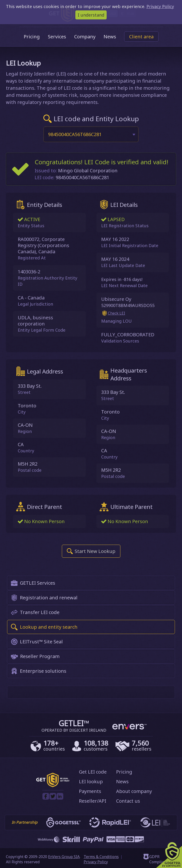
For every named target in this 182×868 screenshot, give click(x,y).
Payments (90, 791)
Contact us (128, 801)
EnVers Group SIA (64, 857)
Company (85, 37)
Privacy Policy (96, 862)
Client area (141, 37)
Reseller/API (93, 801)
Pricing (32, 37)
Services (57, 37)
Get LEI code (93, 772)
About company (134, 791)
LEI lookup (91, 781)
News (110, 37)
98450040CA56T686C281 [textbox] (75, 134)
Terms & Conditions (101, 857)
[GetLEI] (53, 786)
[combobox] (91, 134)
